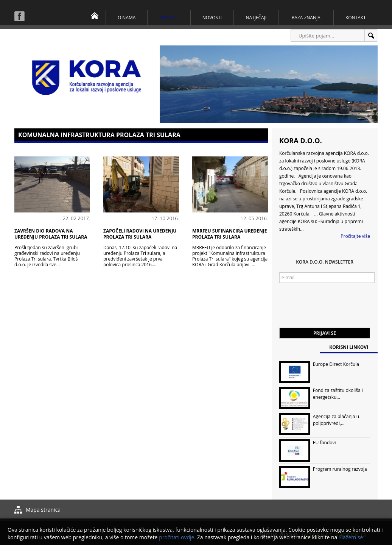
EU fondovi (324, 443)
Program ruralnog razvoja (340, 469)
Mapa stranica (43, 510)
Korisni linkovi (349, 347)
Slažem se (351, 537)
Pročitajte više (355, 236)
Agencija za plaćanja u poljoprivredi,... (336, 420)
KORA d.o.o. (301, 141)
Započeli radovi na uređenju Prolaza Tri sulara (140, 234)
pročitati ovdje (177, 537)
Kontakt (356, 18)
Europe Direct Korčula (336, 364)
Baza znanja (306, 18)
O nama (127, 18)
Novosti (212, 18)
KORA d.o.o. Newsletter (325, 262)
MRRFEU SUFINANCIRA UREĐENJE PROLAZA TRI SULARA (229, 234)
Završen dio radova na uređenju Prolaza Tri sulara (51, 234)
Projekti (169, 18)
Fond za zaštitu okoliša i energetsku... (338, 394)
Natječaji (256, 18)
